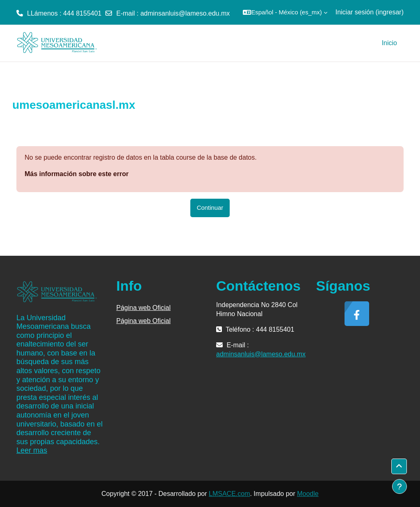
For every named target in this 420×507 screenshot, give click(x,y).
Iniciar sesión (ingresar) (370, 12)
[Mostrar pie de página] (399, 486)
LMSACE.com (229, 494)
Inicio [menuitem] (389, 43)
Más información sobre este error (76, 174)
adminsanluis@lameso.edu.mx (185, 13)
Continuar (210, 208)
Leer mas (32, 450)
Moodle (308, 494)
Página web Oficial (144, 308)
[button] (285, 12)
